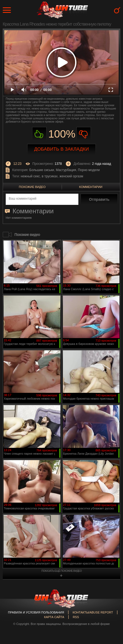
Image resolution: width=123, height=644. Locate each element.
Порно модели (89, 170)
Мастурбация (66, 170)
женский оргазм (71, 176)
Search (117, 10)
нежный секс (30, 176)
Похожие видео (32, 187)
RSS (76, 617)
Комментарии (91, 187)
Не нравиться (84, 134)
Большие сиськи (42, 170)
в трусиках (50, 176)
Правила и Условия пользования (36, 612)
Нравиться (39, 134)
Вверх (111, 604)
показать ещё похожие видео (61, 571)
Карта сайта (54, 617)
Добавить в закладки (62, 149)
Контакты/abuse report (93, 612)
